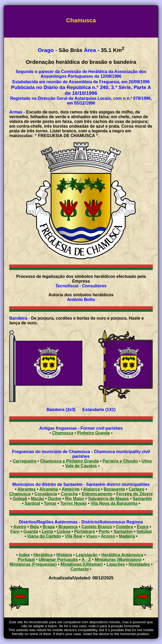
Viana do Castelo (44, 536)
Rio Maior (75, 499)
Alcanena (49, 489)
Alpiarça (92, 489)
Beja (34, 527)
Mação (37, 499)
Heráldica (43, 555)
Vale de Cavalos (81, 466)
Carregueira (25, 461)
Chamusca (63, 433)
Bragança (68, 527)
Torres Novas (73, 503)
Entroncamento (97, 494)
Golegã (20, 499)
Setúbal (144, 531)
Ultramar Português (58, 560)
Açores (108, 536)
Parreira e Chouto (120, 461)
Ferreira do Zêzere (135, 494)
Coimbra (125, 527)
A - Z (86, 560)
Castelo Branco (97, 527)
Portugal (26, 560)
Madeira (127, 536)
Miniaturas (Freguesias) (33, 564)
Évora (143, 527)
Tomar (50, 503)
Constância (46, 494)
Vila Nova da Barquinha (114, 503)
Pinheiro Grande (93, 433)
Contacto (80, 569)
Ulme (147, 461)
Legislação (87, 555)
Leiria (47, 531)
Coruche (69, 494)
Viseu (92, 536)
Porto (104, 531)
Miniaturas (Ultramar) (82, 564)
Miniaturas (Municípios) (118, 560)
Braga (49, 527)
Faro (15, 531)
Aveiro (20, 527)
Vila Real (74, 536)
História (64, 555)
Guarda (31, 531)
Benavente (114, 489)
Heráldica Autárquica (122, 555)
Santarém (142, 499)
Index (24, 555)
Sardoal (32, 503)
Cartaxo (137, 489)
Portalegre (84, 531)
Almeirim (71, 489)
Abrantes (27, 489)
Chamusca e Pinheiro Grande (69, 461)
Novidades (139, 564)
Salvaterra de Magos (108, 499)
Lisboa (64, 531)
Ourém (55, 499)
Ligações (116, 564)
